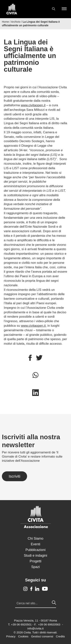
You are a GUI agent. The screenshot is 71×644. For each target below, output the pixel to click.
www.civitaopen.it (33, 105)
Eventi (35, 544)
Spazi (35, 567)
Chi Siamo (35, 538)
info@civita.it (35, 628)
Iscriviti (14, 476)
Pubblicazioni (35, 550)
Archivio (16, 22)
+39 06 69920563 (49, 624)
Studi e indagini (35, 556)
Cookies (23, 636)
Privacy (11, 636)
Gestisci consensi (42, 636)
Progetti (35, 561)
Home (5, 22)
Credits (60, 636)
